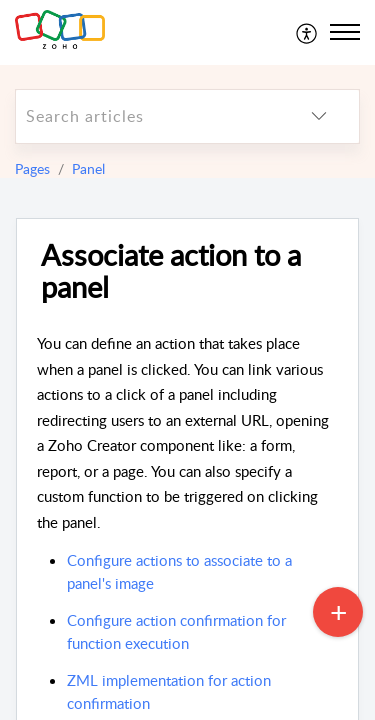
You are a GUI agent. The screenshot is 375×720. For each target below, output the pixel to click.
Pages (32, 168)
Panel (88, 168)
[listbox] (319, 116)
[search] (147, 116)
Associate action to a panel (171, 272)
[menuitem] (307, 32)
